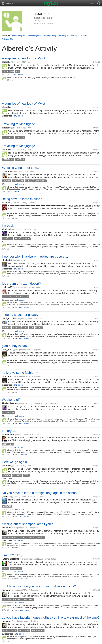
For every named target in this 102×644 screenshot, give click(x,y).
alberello (6, 62)
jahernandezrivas (11, 559)
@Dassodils (17, 171)
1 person (20, 75)
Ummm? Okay (12, 555)
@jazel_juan (18, 350)
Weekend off (11, 400)
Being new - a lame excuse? (22, 199)
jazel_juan (7, 350)
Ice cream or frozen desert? (21, 284)
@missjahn (16, 528)
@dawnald (21, 403)
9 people (21, 416)
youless (6, 497)
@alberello (16, 62)
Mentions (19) (63, 36)
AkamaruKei (8, 435)
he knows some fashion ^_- (21, 373)
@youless (14, 497)
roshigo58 (7, 287)
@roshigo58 (18, 287)
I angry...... (9, 431)
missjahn (6, 528)
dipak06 (6, 260)
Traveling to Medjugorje (18, 124)
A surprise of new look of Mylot (23, 58)
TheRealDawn (9, 403)
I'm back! (8, 226)
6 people (21, 509)
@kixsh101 (16, 229)
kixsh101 (6, 229)
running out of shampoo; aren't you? (27, 524)
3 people (21, 184)
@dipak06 (14, 260)
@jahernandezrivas (28, 559)
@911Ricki (16, 203)
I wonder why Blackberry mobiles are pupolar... (35, 256)
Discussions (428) (18, 36)
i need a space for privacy (20, 315)
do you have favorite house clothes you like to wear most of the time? (51, 617)
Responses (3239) (34, 36)
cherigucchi (8, 318)
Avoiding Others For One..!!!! (22, 168)
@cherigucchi (20, 318)
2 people (16, 191)
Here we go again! (15, 462)
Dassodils (7, 171)
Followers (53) (84, 36)
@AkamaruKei (21, 435)
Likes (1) (73, 36)
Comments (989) (49, 36)
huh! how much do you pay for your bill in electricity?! (39, 586)
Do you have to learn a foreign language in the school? (41, 493)
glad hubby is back (15, 346)
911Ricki (6, 203)
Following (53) (7, 39)
